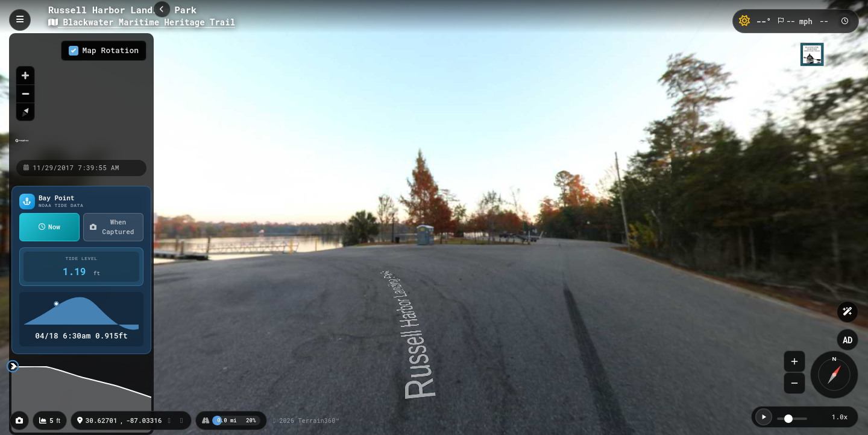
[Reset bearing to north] (25, 112)
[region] (81, 96)
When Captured (112, 227)
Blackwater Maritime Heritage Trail (142, 22)
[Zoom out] (25, 94)
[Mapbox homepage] (22, 146)
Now (49, 227)
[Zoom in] (25, 75)
